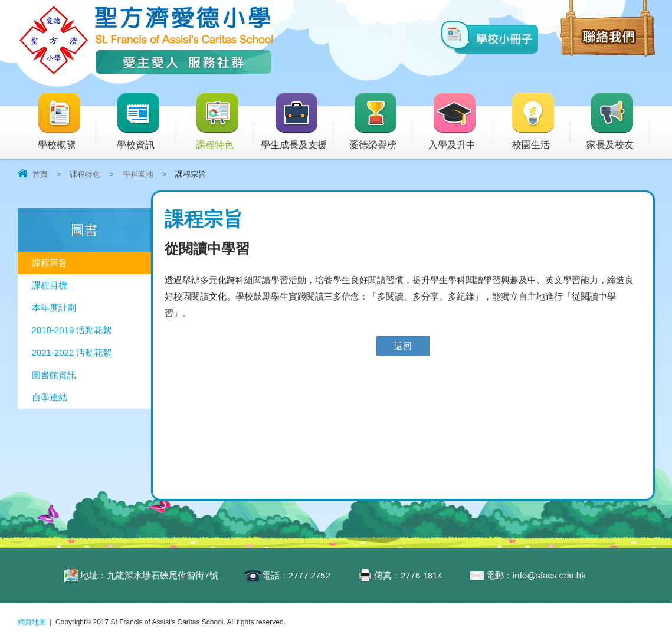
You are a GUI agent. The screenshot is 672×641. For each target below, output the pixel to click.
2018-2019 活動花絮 (72, 330)
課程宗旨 (50, 263)
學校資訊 (146, 122)
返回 (403, 346)
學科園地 (138, 174)
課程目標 (50, 285)
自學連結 (50, 397)
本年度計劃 (54, 308)
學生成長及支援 (297, 122)
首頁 (40, 174)
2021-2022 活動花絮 (72, 352)
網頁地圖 (32, 622)
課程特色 (225, 122)
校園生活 (540, 122)
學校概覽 (67, 122)
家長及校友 (618, 122)
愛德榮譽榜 (374, 122)
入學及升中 (460, 122)
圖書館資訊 (54, 375)
